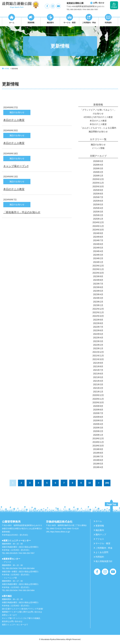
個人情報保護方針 (104, 561)
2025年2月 (98, 215)
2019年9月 (98, 449)
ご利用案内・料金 (104, 548)
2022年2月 (98, 345)
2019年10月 (98, 446)
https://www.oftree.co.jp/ (60, 532)
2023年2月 (98, 302)
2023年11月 (98, 269)
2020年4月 (98, 424)
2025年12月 (98, 179)
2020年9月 (98, 406)
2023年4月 (98, 294)
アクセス (100, 539)
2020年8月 (98, 410)
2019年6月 (98, 460)
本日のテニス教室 (14, 120)
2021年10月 (98, 359)
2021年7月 (98, 370)
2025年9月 (98, 190)
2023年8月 (98, 280)
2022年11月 (98, 312)
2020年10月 (98, 403)
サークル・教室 (103, 543)
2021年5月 (98, 377)
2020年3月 (98, 428)
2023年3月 (98, 298)
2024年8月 (98, 237)
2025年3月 (98, 212)
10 (90, 483)
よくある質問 (102, 552)
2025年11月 (98, 183)
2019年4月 (98, 467)
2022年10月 (98, 316)
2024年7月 (98, 240)
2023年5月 (98, 291)
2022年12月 (98, 309)
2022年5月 (98, 334)
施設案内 (100, 530)
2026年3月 (98, 169)
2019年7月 (98, 457)
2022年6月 (98, 330)
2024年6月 (98, 244)
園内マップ (101, 535)
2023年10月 (98, 273)
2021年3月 (98, 385)
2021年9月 (98, 363)
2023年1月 (98, 305)
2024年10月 (98, 230)
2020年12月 (98, 395)
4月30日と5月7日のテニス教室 (98, 117)
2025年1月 (98, 219)
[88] (107, 483)
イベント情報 (98, 148)
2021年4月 (98, 381)
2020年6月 (98, 417)
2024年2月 (98, 258)
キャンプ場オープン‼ (16, 166)
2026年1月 (98, 176)
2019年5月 (98, 464)
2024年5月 (98, 248)
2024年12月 (98, 222)
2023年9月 (98, 276)
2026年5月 (98, 161)
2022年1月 (98, 348)
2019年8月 (98, 453)
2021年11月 (98, 356)
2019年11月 (98, 442)
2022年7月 (98, 327)
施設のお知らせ (98, 145)
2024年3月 (98, 255)
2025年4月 (98, 208)
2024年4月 (98, 251)
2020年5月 (98, 421)
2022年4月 (98, 338)
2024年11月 (98, 226)
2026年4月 (98, 165)
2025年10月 (98, 187)
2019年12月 (98, 439)
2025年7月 (98, 197)
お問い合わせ (99, 3)
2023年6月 (98, 287)
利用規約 (100, 557)
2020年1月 (98, 435)
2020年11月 (98, 399)
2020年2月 (98, 431)
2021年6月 (98, 374)
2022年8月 (98, 323)
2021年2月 (98, 388)
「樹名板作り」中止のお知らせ (22, 212)
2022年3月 (98, 341)
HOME (7, 69)
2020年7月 (98, 413)
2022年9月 (98, 320)
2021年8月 (98, 366)
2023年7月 (98, 284)
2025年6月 (98, 201)
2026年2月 (98, 172)
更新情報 (15, 69)
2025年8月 (98, 194)
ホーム (99, 521)
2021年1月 (98, 392)
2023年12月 (98, 266)
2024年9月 (98, 233)
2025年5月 (98, 205)
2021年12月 (98, 352)
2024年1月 (98, 262)
